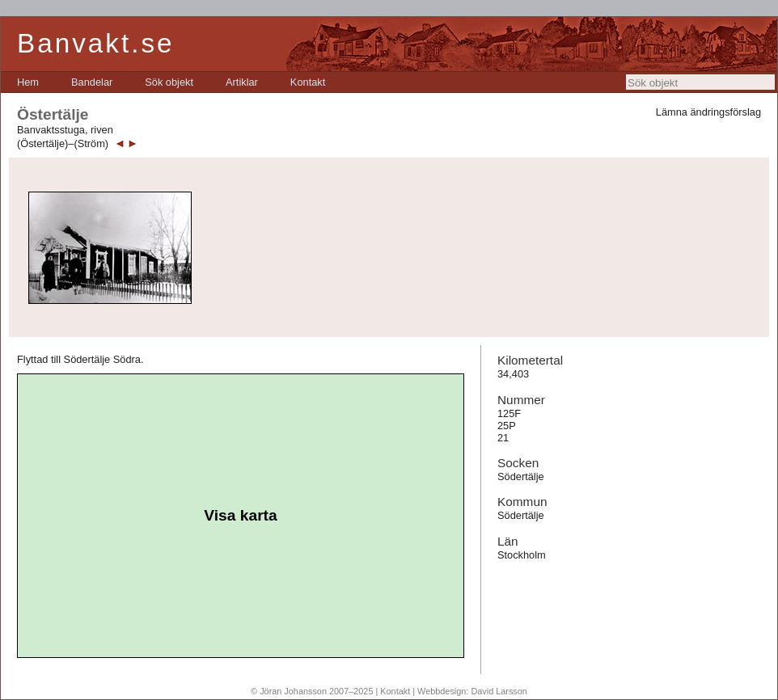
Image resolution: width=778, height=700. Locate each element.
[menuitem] (28, 82)
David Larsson (499, 691)
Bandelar (92, 82)
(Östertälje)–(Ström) (63, 143)
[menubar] (171, 82)
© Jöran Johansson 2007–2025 (312, 691)
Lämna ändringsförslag (708, 112)
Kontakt (308, 82)
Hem (28, 82)
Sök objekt (169, 82)
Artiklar (242, 82)
